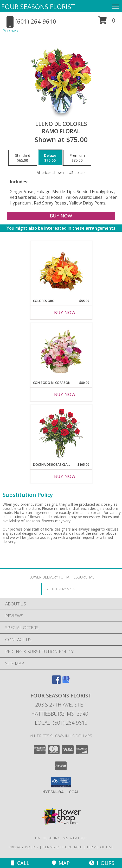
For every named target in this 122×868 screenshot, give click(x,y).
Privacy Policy (24, 847)
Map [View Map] (61, 863)
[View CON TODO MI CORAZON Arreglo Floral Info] (61, 350)
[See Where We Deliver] (61, 589)
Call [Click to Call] (20, 863)
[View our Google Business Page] (66, 682)
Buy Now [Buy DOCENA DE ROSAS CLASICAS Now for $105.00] (65, 476)
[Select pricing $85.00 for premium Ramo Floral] (77, 158)
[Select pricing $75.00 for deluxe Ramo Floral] (50, 158)
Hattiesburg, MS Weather (61, 838)
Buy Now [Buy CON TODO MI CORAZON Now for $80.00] (65, 394)
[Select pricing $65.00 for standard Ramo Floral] (23, 158)
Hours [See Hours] (102, 863)
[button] (107, 22)
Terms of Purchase (63, 847)
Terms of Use (100, 847)
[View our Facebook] (56, 682)
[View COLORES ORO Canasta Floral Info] (61, 269)
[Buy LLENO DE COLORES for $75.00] (61, 216)
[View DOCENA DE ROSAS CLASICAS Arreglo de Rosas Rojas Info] (61, 432)
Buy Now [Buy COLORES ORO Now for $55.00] (65, 313)
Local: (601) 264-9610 (61, 723)
